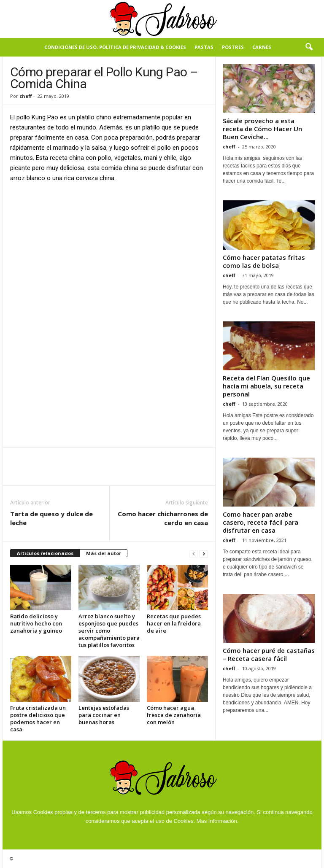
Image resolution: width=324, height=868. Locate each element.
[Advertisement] (109, 252)
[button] (309, 47)
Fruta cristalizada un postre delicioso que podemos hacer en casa (38, 718)
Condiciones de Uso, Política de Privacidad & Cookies (115, 47)
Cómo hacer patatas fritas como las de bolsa (264, 261)
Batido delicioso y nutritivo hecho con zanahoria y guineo (36, 623)
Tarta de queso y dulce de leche (51, 518)
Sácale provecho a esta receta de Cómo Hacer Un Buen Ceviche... (262, 129)
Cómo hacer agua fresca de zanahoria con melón (174, 715)
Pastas (204, 47)
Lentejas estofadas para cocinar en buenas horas (104, 715)
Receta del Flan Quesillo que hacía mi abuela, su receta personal (266, 386)
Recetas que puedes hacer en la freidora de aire (174, 623)
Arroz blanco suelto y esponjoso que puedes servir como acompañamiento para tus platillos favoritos (109, 631)
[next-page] (204, 554)
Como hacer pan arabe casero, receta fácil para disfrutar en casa (261, 522)
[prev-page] (194, 554)
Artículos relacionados (45, 553)
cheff (26, 96)
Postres (233, 47)
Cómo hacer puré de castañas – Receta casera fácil (269, 654)
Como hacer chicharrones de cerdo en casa (163, 518)
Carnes (262, 47)
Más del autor (104, 553)
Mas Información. (218, 821)
